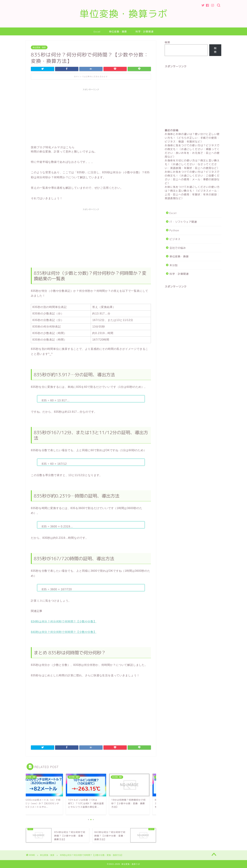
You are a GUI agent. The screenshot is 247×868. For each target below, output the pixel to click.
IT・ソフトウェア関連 (183, 222)
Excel (97, 32)
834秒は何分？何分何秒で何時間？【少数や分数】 (64, 621)
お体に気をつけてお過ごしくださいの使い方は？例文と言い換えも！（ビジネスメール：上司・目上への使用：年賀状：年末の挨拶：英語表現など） (192, 193)
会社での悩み (178, 248)
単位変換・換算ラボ (124, 14)
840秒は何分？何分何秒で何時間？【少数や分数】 (64, 632)
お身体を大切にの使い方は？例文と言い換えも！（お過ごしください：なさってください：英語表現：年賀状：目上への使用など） (192, 164)
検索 (167, 42)
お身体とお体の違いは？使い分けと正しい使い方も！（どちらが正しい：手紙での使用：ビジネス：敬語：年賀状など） (192, 138)
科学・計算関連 (145, 32)
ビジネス (175, 239)
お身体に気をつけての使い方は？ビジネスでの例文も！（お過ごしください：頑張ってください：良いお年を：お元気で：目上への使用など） (192, 151)
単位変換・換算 (118, 32)
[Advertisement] (91, 116)
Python (174, 230)
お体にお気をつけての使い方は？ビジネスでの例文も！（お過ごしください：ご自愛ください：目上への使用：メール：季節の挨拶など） (192, 177)
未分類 (174, 265)
